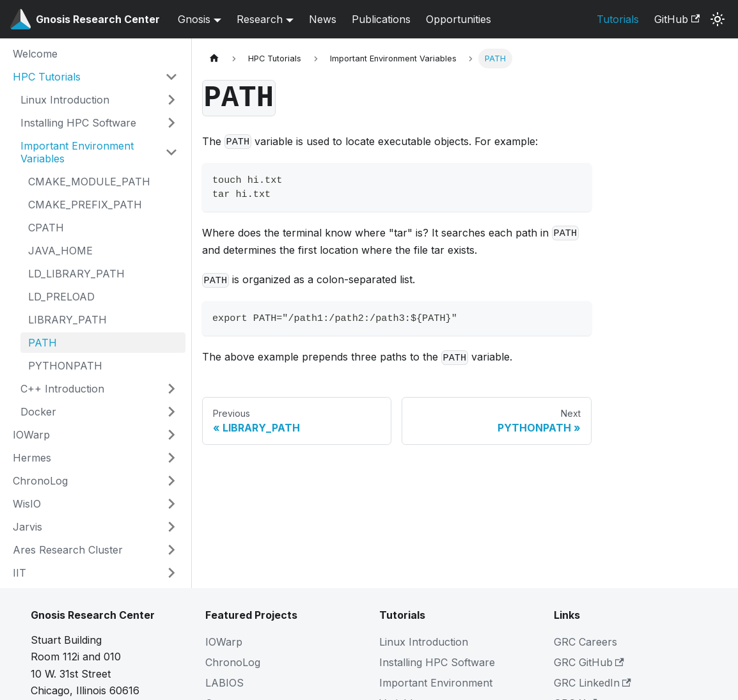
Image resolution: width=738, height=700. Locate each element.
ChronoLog (233, 662)
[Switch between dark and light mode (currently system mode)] (718, 19)
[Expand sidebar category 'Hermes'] (171, 458)
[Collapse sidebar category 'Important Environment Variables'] (171, 152)
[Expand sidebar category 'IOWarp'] (171, 435)
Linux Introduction (424, 642)
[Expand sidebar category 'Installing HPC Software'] (171, 123)
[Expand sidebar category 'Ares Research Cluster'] (171, 550)
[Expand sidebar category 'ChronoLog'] (171, 481)
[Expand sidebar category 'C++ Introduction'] (171, 389)
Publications (381, 19)
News (323, 19)
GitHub (677, 19)
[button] (95, 77)
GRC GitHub (589, 662)
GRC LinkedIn (593, 683)
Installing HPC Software (437, 662)
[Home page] (214, 58)
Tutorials (618, 19)
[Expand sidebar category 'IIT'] (171, 573)
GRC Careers (585, 642)
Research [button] (260, 19)
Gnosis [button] (194, 19)
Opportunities (459, 19)
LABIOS (224, 683)
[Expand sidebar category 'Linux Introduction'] (171, 100)
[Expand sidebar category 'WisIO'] (171, 504)
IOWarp (224, 642)
